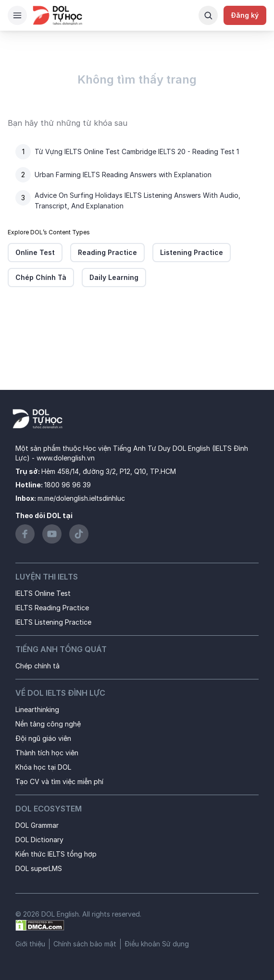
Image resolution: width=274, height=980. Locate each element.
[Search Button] (208, 15)
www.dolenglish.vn (66, 458)
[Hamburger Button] (17, 15)
